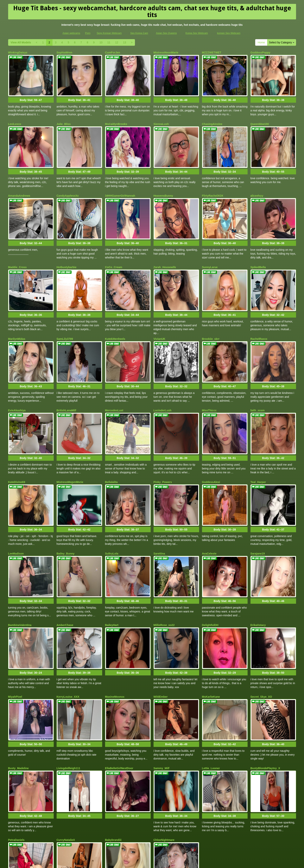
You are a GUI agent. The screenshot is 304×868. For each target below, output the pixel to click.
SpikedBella (258, 245)
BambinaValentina (20, 567)
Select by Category (282, 42)
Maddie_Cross (17, 245)
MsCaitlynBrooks (116, 117)
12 (117, 42)
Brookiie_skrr (211, 310)
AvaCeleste (209, 503)
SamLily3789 (65, 310)
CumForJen (113, 53)
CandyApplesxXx (68, 181)
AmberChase (65, 567)
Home (261, 42)
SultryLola (112, 503)
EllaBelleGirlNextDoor (119, 696)
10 (101, 42)
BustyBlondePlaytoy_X (265, 696)
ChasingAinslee (212, 117)
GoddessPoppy (260, 53)
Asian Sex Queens (166, 33)
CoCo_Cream (114, 245)
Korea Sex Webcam (197, 33)
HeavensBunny (163, 181)
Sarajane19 (258, 503)
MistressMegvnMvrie (70, 438)
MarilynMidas (17, 310)
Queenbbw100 (260, 117)
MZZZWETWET (212, 53)
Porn (88, 33)
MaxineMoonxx (115, 631)
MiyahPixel (15, 631)
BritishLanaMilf (66, 374)
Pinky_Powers (163, 438)
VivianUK (159, 310)
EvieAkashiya (17, 374)
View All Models (21, 42)
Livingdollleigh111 (68, 696)
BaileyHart (112, 567)
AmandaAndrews (19, 181)
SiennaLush (161, 117)
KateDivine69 (17, 438)
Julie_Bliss (64, 117)
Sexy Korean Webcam (109, 33)
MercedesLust (114, 374)
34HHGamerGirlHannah (120, 181)
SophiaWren (64, 53)
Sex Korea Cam (139, 33)
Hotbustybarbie (67, 245)
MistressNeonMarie (166, 53)
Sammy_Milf (161, 696)
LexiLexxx (15, 117)
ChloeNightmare (164, 760)
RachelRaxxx (259, 310)
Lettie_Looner (211, 696)
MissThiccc (209, 374)
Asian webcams (71, 33)
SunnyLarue (210, 245)
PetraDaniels (16, 760)
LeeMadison (16, 503)
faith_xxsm (258, 374)
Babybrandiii (113, 760)
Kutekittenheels (115, 310)
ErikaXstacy (258, 567)
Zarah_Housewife (165, 245)
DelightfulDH (210, 567)
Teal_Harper (258, 438)
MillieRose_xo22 (164, 567)
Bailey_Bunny (66, 503)
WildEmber (161, 631)
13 (125, 42)
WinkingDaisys (18, 53)
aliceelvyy (257, 181)
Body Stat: (31, 93)
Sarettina (159, 503)
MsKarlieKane (211, 631)
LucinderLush (163, 374)
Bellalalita (111, 438)
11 (109, 42)
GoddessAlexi (211, 438)
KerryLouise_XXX (68, 631)
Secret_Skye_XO (261, 631)
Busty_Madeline (19, 696)
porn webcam (218, 845)
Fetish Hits (184, 862)
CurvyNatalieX (66, 760)
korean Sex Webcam (229, 33)
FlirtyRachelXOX (213, 181)
